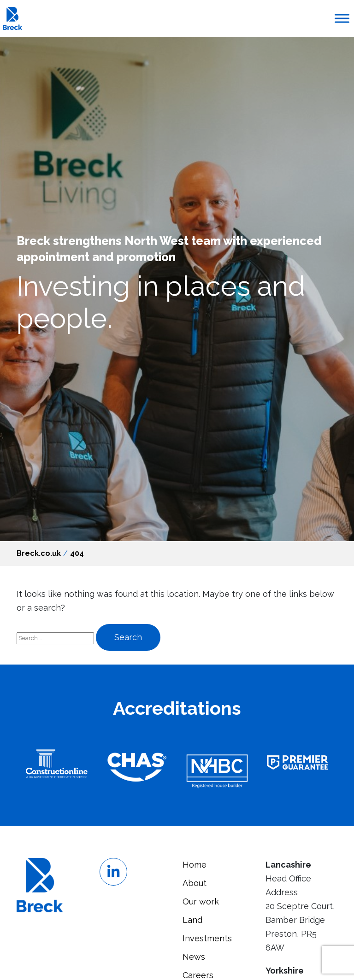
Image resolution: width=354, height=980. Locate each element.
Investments (207, 938)
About (195, 883)
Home (195, 865)
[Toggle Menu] (342, 18)
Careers (198, 975)
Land (192, 920)
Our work (201, 901)
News (194, 957)
